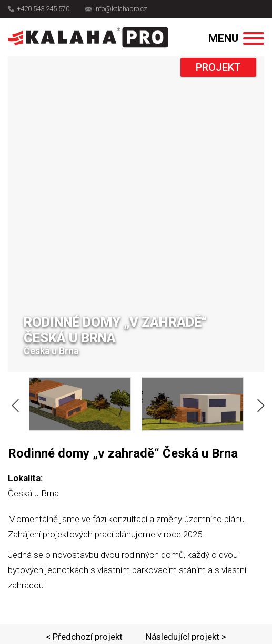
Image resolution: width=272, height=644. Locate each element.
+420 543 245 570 (39, 9)
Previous (13, 403)
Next (259, 403)
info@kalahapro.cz (116, 9)
